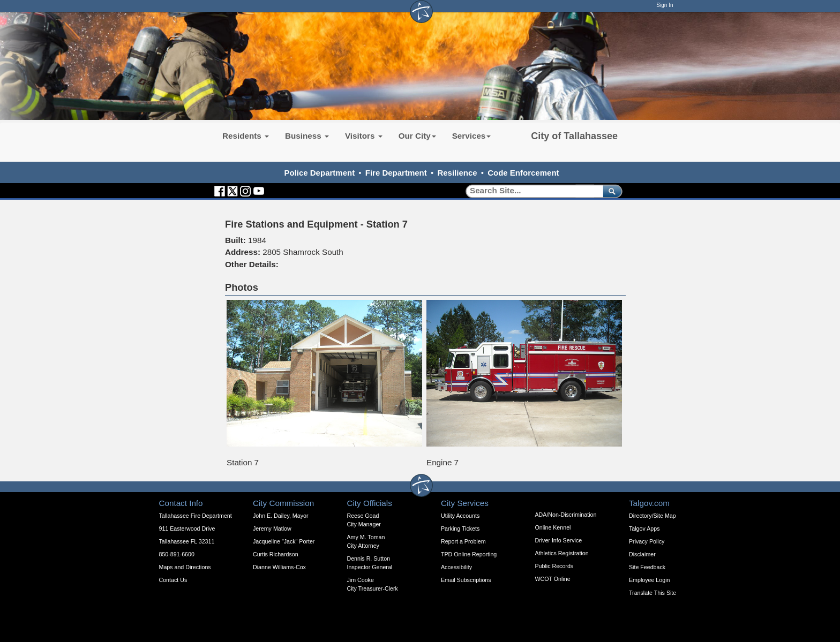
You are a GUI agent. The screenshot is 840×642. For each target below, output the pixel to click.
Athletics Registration (562, 553)
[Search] (531, 191)
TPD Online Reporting (469, 554)
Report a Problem (463, 541)
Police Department (319, 173)
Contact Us (173, 580)
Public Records (554, 566)
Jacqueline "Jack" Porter (284, 541)
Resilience (457, 173)
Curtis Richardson (276, 554)
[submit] (610, 191)
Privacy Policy (647, 541)
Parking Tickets (460, 528)
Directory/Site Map (652, 516)
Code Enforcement (523, 173)
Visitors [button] (364, 136)
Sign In (665, 5)
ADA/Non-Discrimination (566, 515)
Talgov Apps (644, 528)
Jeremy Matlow (272, 528)
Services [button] (472, 136)
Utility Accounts (460, 516)
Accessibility (456, 567)
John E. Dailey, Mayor (280, 516)
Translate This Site (652, 593)
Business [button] (307, 136)
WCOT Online (553, 579)
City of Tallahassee (574, 136)
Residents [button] (246, 136)
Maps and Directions (185, 567)
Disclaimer (642, 554)
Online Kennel (553, 527)
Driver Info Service (559, 540)
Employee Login (649, 580)
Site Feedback (647, 567)
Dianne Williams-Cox (279, 567)
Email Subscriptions (466, 580)
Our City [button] (417, 136)
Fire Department (396, 173)
